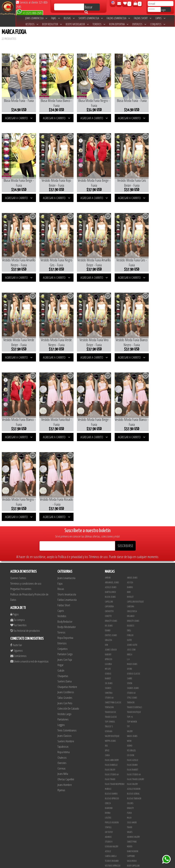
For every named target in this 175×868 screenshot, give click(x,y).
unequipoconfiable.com (112, 864)
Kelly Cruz (109, 836)
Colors (130, 706)
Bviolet (130, 500)
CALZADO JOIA (133, 817)
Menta (130, 749)
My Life (108, 572)
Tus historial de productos (25, 533)
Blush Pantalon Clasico (137, 831)
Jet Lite (130, 793)
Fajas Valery (132, 687)
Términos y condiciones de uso (26, 486)
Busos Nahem (133, 812)
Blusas (69, 18)
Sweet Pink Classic (113, 605)
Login (163, 10)
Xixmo (130, 649)
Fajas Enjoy (110, 673)
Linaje (108, 807)
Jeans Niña (63, 676)
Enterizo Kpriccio (135, 788)
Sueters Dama (65, 584)
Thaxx (130, 730)
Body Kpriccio (111, 773)
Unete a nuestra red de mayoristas (29, 564)
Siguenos (17, 553)
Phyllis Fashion (112, 725)
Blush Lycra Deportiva (115, 778)
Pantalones (63, 622)
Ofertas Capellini (66, 682)
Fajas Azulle (133, 663)
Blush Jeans (110, 500)
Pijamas (61, 693)
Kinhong (131, 802)
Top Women (132, 625)
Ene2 (129, 533)
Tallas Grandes (65, 600)
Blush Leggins (111, 831)
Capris (160, 18)
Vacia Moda (132, 764)
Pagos (15, 517)
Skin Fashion (110, 793)
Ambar (108, 481)
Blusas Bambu (111, 697)
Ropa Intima (64, 655)
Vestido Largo (64, 617)
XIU (106, 649)
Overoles (62, 666)
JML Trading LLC (134, 797)
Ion (106, 548)
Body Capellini (133, 769)
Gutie (129, 543)
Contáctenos (18, 559)
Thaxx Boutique (134, 615)
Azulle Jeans (111, 490)
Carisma (130, 509)
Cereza (108, 706)
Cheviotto (109, 514)
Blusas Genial (133, 697)
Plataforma (110, 826)
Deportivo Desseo (113, 783)
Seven (130, 586)
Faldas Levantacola (118, 18)
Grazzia (108, 543)
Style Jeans (132, 601)
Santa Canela (111, 759)
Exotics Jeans (111, 538)
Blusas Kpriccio (112, 701)
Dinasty (130, 711)
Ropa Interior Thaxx (114, 850)
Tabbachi (131, 605)
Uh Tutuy (109, 735)
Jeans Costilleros (66, 595)
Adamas (108, 740)
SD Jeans (109, 586)
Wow (129, 644)
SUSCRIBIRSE (125, 448)
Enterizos (139, 24)
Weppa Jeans (110, 644)
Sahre (130, 581)
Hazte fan (16, 548)
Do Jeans (109, 529)
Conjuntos (158, 24)
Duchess (131, 529)
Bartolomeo (110, 495)
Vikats (130, 735)
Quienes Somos (18, 481)
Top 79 (130, 620)
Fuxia (129, 716)
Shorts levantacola (91, 18)
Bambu (130, 490)
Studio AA (109, 601)
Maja (129, 721)
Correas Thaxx (133, 850)
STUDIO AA (131, 596)
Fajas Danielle (111, 668)
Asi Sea (130, 485)
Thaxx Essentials (134, 610)
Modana (108, 802)
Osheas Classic (134, 577)
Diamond (109, 711)
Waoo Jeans (132, 639)
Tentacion (109, 610)
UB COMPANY (110, 855)
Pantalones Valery (135, 836)
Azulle (108, 754)
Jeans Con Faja (65, 562)
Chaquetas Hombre (67, 589)
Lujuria (108, 567)
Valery (130, 634)
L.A (128, 562)
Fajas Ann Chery (112, 663)
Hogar (61, 568)
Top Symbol (110, 625)
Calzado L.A (110, 821)
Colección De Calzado (68, 611)
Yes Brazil (131, 653)
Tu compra (17, 522)
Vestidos (32, 24)
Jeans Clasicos (65, 638)
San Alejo (109, 845)
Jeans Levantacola (36, 18)
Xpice (107, 653)
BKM (129, 495)
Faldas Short (143, 18)
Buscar (88, 8)
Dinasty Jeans (111, 524)
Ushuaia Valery (112, 749)
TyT (128, 629)
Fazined (130, 773)
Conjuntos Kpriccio (136, 778)
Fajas (55, 18)
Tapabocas (63, 649)
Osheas (108, 577)
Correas (62, 671)
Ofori (129, 572)
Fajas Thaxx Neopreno (115, 687)
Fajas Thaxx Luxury (135, 682)
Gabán (61, 573)
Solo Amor (132, 725)
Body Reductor (52, 24)
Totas (107, 817)
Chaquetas (63, 579)
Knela (130, 557)
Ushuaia (109, 634)
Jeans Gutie (132, 548)
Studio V (109, 745)
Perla (129, 841)
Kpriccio (109, 562)
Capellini (109, 505)
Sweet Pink (132, 745)
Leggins (61, 628)
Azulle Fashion (134, 692)
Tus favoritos (18, 528)
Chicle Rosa (132, 514)
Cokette (108, 519)
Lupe (129, 807)
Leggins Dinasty (112, 841)
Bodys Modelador (77, 24)
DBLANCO (131, 519)
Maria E (108, 692)
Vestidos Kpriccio (113, 769)
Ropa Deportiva (119, 24)
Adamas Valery (133, 740)
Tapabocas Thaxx (134, 845)
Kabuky (108, 557)
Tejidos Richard (112, 764)
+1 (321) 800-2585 (29, 13)
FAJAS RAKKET (133, 673)
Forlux (130, 538)
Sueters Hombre (66, 644)
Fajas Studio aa (112, 677)
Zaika (107, 658)
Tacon (130, 826)
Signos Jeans (133, 591)
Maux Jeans (132, 567)
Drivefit (108, 788)
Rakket (108, 581)
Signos (108, 591)
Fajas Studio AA (134, 677)
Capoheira (109, 509)
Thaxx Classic (111, 620)
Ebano (108, 533)
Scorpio (108, 797)
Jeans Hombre (65, 687)
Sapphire (131, 759)
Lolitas (108, 721)
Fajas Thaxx (110, 682)
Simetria (109, 596)
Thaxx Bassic (110, 615)
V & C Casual (110, 812)
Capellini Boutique (135, 505)
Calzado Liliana (134, 821)
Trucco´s (109, 629)
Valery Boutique (112, 639)
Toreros (99, 24)
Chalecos (62, 660)
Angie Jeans (132, 481)
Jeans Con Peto (65, 606)
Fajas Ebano (132, 668)
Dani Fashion (133, 754)
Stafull (108, 730)
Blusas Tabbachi (134, 701)
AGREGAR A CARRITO (18, 115)
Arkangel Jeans (112, 485)
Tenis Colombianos (67, 633)
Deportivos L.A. (134, 783)
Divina (108, 716)
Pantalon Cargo (65, 557)
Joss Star (131, 553)
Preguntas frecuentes (21, 492)
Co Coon (130, 658)
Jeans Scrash (111, 553)
